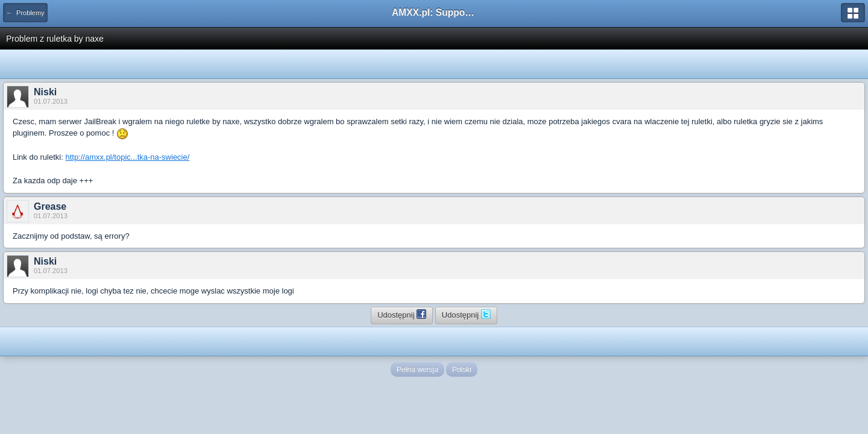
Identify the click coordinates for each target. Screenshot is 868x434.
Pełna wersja (417, 370)
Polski (462, 370)
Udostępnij (402, 314)
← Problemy (25, 13)
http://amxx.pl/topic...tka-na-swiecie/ (127, 157)
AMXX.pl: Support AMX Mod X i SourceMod (434, 12)
